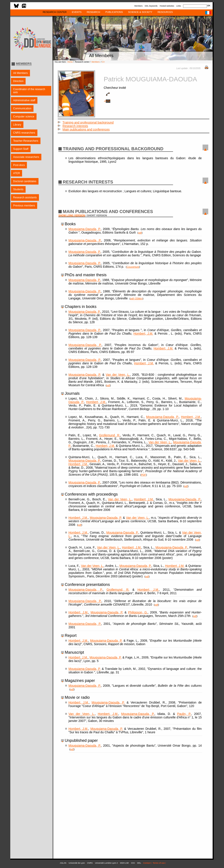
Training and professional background (88, 122)
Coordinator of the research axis (29, 91)
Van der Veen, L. (118, 375)
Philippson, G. (138, 612)
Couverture (133, 267)
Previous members (24, 206)
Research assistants (25, 197)
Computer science (24, 117)
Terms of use (159, 863)
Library (17, 125)
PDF (144, 475)
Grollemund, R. (110, 435)
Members (138, 6)
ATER (17, 173)
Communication (22, 108)
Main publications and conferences (86, 129)
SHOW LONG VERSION (72, 215)
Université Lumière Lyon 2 (106, 863)
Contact (147, 863)
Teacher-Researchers (26, 141)
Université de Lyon (77, 863)
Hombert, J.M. (143, 334)
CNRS (90, 863)
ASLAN (63, 863)
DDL (139, 863)
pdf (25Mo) (136, 298)
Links (179, 6)
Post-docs (19, 165)
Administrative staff (24, 100)
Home (70, 62)
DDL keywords (151, 6)
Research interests (75, 126)
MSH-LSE (124, 863)
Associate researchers (26, 157)
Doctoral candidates (25, 181)
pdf (140, 233)
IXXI (133, 863)
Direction (18, 81)
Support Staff (21, 149)
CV (103, 62)
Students (18, 189)
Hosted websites (167, 6)
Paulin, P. (184, 714)
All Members (20, 73)
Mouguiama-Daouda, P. (85, 229)
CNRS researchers (24, 133)
